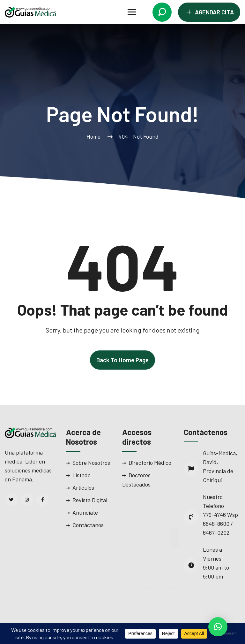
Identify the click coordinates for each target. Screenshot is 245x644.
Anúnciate (85, 512)
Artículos (83, 487)
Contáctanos (88, 525)
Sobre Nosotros (91, 463)
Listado (82, 475)
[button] (218, 627)
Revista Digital (90, 500)
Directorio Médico (150, 463)
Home (95, 136)
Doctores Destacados (136, 480)
